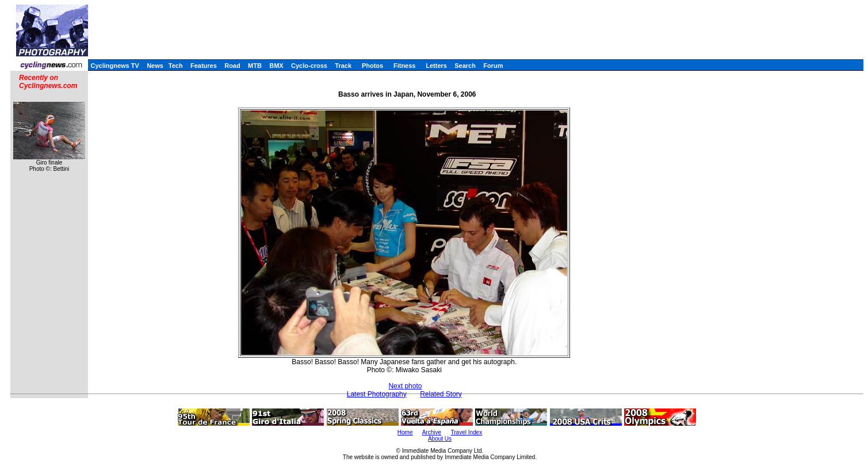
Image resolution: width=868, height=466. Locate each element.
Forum (493, 66)
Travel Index (467, 432)
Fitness (405, 66)
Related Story (441, 394)
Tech (176, 66)
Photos (372, 66)
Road (232, 66)
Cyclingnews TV (114, 66)
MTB (255, 66)
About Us (440, 439)
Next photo (405, 386)
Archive (432, 432)
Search (465, 66)
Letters (436, 66)
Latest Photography (377, 394)
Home (405, 432)
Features (204, 66)
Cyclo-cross (309, 66)
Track (343, 66)
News (155, 66)
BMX (276, 66)
